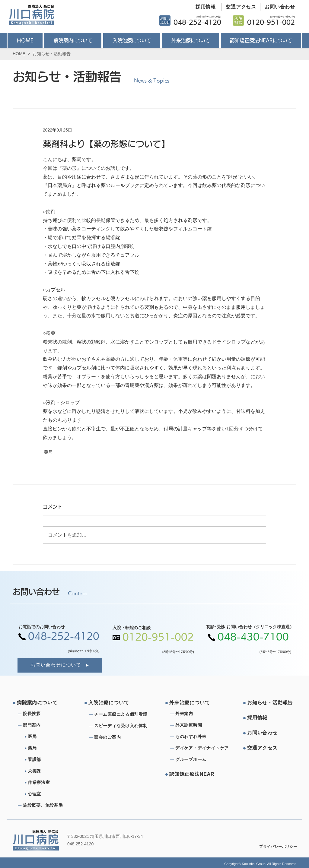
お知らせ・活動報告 (52, 54)
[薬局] (52, 748)
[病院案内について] (40, 703)
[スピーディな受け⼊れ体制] (123, 726)
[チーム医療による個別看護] (123, 714)
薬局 (48, 452)
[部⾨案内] (45, 725)
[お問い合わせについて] (60, 665)
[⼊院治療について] (111, 703)
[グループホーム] (197, 760)
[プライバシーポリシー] (274, 847)
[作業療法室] (52, 783)
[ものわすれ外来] (197, 737)
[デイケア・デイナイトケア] (203, 748)
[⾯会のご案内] (123, 737)
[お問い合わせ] (278, 7)
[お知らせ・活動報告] (270, 703)
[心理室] (52, 794)
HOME (19, 54)
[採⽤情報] (270, 718)
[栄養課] (52, 771)
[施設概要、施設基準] (45, 806)
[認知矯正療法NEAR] (192, 775)
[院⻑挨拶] (45, 714)
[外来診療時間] (197, 725)
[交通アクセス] (239, 7)
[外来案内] (197, 714)
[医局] (52, 737)
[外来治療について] (192, 703)
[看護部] (52, 760)
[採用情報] (203, 7)
